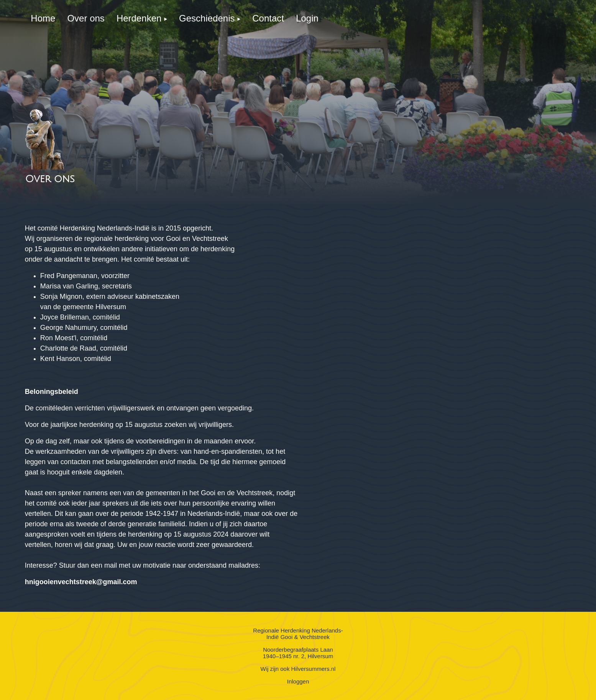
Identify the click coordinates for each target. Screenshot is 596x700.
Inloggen (298, 681)
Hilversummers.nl (314, 669)
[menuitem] (43, 18)
